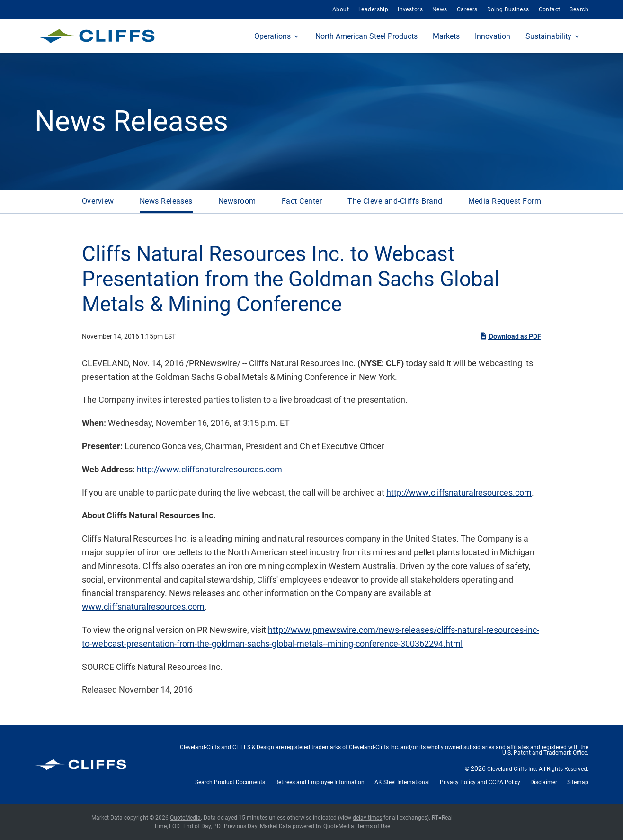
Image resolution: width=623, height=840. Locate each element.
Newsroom (237, 201)
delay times (367, 818)
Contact (550, 9)
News (440, 9)
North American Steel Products (366, 36)
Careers (467, 9)
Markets (446, 36)
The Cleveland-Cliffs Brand (395, 201)
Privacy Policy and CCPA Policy (480, 782)
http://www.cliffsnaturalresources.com (209, 469)
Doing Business (508, 9)
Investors (410, 9)
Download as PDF (510, 336)
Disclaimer (544, 782)
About (341, 9)
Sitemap (578, 782)
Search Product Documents (230, 782)
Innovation (493, 36)
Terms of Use (374, 826)
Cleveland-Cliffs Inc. (512, 769)
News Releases (166, 201)
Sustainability (548, 36)
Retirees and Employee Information (320, 782)
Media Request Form (505, 201)
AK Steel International (402, 782)
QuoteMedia (185, 818)
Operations (272, 36)
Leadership (373, 9)
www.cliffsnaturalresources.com (143, 607)
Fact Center (302, 201)
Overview (98, 201)
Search (579, 9)
